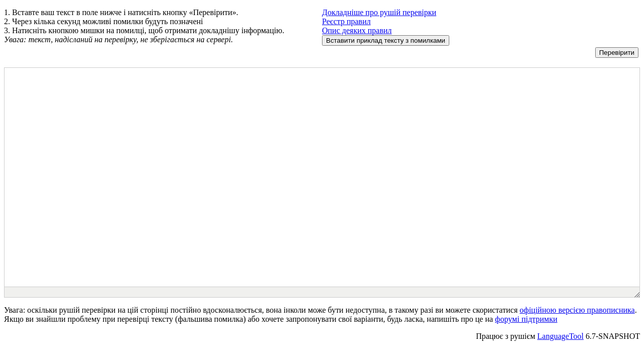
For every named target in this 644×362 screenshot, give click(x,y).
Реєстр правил (346, 21)
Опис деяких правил (357, 30)
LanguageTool (560, 336)
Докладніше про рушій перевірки (379, 12)
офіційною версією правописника (577, 310)
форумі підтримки (526, 319)
